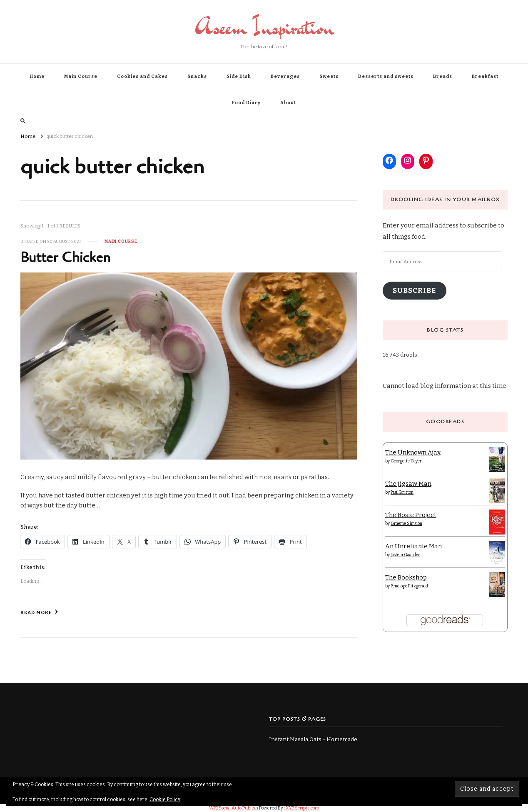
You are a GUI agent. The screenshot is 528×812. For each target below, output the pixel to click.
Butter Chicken (65, 258)
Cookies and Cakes (142, 76)
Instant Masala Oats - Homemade (313, 740)
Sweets (329, 76)
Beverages (285, 76)
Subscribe (414, 290)
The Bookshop (406, 577)
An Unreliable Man (413, 546)
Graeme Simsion (406, 524)
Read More (39, 612)
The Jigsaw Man (408, 484)
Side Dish (239, 76)
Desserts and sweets (386, 76)
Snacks (197, 76)
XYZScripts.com (303, 808)
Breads (443, 76)
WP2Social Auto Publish (234, 808)
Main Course (81, 76)
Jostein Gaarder (405, 555)
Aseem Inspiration (264, 27)
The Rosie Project (411, 515)
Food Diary (246, 103)
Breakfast (485, 76)
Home (37, 76)
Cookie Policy (165, 800)
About (288, 103)
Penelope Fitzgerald (409, 586)
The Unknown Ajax (413, 452)
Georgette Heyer (406, 461)
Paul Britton (402, 492)
